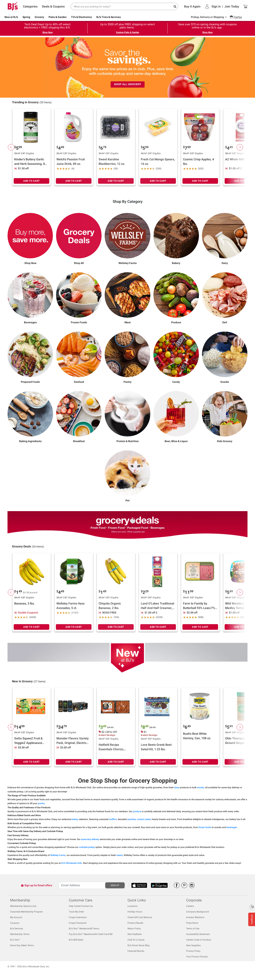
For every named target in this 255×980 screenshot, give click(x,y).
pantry (41, 803)
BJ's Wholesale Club (72, 863)
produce (137, 811)
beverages (232, 827)
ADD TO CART (31, 181)
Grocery (39, 17)
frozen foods (205, 827)
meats (120, 855)
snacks (200, 787)
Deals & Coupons (53, 6)
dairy (177, 787)
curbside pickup (87, 847)
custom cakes (144, 819)
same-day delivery (90, 839)
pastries (132, 819)
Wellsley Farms (58, 855)
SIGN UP (115, 885)
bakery (75, 819)
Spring (26, 17)
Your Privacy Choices (197, 957)
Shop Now (48, 32)
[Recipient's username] (82, 885)
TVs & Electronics (81, 17)
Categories (30, 6)
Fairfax (238, 17)
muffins (113, 819)
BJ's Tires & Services (109, 17)
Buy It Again (192, 6)
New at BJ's (11, 17)
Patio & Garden (58, 17)
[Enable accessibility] (252, 906)
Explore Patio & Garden (128, 32)
